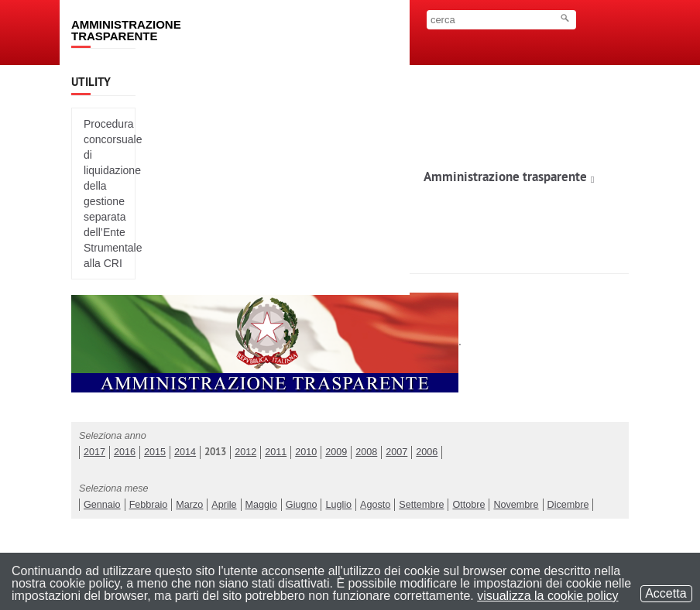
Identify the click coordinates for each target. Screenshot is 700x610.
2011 (276, 452)
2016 (125, 452)
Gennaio (102, 505)
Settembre (421, 505)
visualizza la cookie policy (547, 596)
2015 (155, 452)
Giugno (302, 505)
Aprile (224, 505)
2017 (94, 452)
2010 (306, 452)
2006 (427, 452)
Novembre (516, 505)
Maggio (261, 505)
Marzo (189, 505)
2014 (185, 452)
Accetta (666, 593)
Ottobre (468, 505)
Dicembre (568, 505)
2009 (336, 452)
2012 (245, 452)
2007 (396, 452)
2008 (366, 452)
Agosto (375, 505)
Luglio (338, 505)
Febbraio (149, 505)
